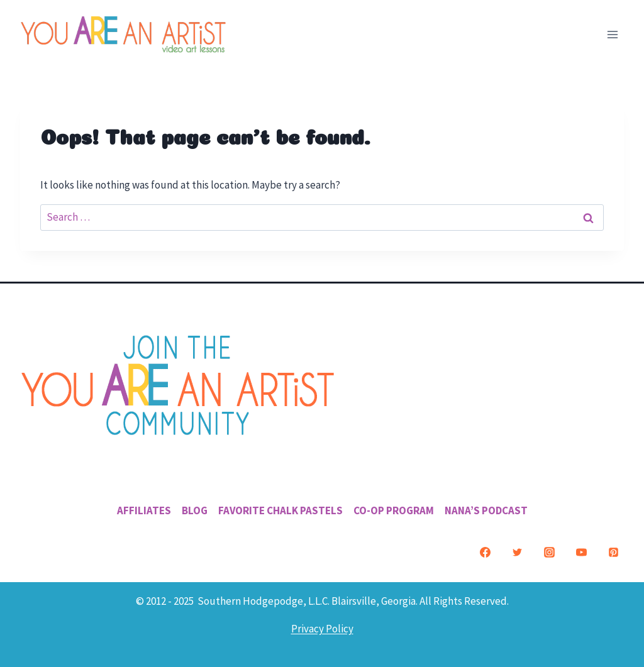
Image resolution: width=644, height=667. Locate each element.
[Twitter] (517, 553)
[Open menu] (612, 34)
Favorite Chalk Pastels (280, 510)
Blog (195, 510)
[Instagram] (549, 553)
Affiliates (144, 510)
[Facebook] (485, 553)
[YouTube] (581, 553)
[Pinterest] (613, 553)
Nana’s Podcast (486, 510)
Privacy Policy (322, 629)
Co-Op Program (394, 510)
